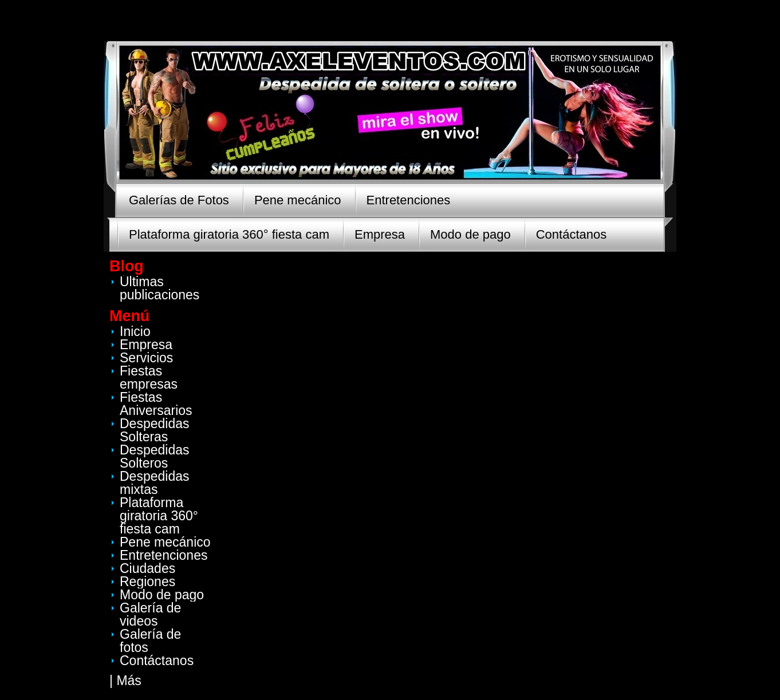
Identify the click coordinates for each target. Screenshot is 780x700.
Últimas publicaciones (159, 288)
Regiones (147, 582)
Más (129, 681)
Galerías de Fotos (179, 200)
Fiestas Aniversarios (156, 404)
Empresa (380, 234)
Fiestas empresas (149, 377)
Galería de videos (150, 614)
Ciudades (147, 568)
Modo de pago (470, 234)
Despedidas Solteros (154, 456)
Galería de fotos (150, 641)
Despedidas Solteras (154, 430)
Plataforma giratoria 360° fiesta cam (229, 234)
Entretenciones (409, 200)
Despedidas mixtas (154, 483)
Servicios (146, 358)
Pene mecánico (298, 200)
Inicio (135, 331)
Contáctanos (572, 234)
